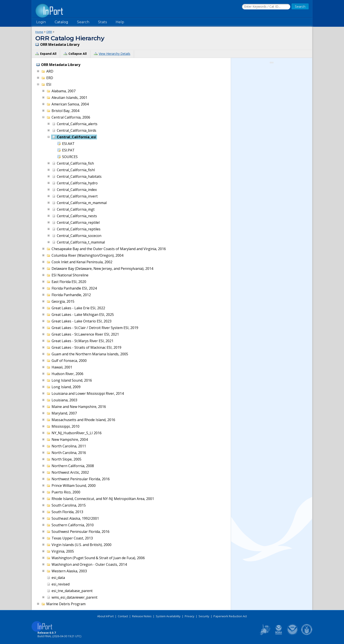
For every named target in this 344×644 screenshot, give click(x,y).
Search (83, 22)
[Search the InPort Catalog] (266, 7)
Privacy (190, 616)
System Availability (168, 616)
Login (41, 22)
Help (120, 22)
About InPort (105, 616)
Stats (102, 22)
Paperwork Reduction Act (230, 616)
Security (204, 616)
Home (39, 32)
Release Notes (142, 616)
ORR (49, 32)
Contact (123, 616)
